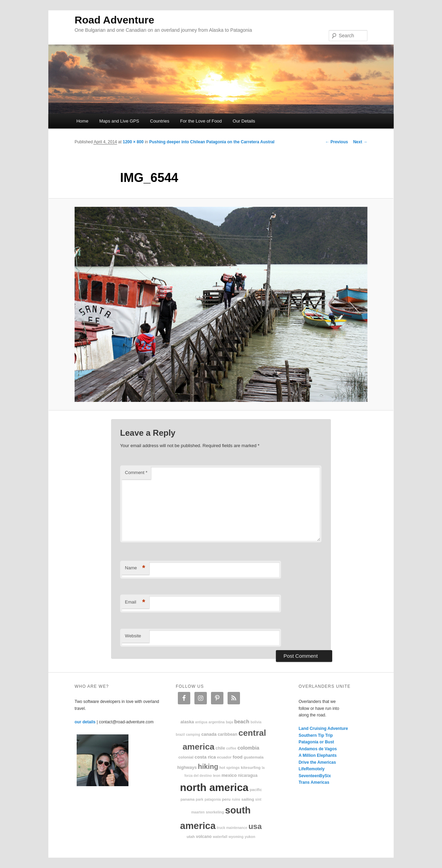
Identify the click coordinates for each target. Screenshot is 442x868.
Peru (226, 799)
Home (82, 121)
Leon (217, 776)
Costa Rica (205, 757)
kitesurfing (251, 768)
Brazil (180, 735)
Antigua (201, 722)
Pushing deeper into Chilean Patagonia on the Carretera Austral (212, 142)
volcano (204, 837)
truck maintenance (232, 828)
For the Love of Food (201, 121)
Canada (209, 734)
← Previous (337, 142)
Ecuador (224, 757)
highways (187, 768)
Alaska (187, 722)
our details (85, 722)
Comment (136, 472)
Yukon (250, 837)
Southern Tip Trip (316, 735)
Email (135, 602)
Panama (188, 799)
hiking (208, 766)
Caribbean (227, 734)
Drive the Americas (317, 762)
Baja (229, 722)
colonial (186, 757)
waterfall (220, 837)
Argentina (217, 722)
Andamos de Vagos (318, 749)
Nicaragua (248, 775)
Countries (160, 121)
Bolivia (256, 722)
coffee (231, 748)
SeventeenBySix (315, 776)
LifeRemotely (312, 769)
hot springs (229, 768)
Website (133, 636)
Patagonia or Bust (316, 742)
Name (135, 568)
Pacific (256, 790)
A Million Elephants (318, 755)
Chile (220, 748)
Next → (360, 142)
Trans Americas (314, 782)
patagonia (213, 799)
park (200, 799)
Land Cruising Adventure (323, 729)
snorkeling (215, 812)
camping (193, 735)
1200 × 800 (133, 142)
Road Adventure (114, 20)
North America (214, 787)
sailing (248, 799)
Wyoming (236, 837)
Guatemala (254, 757)
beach (242, 721)
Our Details (244, 121)
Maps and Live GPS (119, 121)
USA (255, 826)
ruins (236, 799)
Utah (191, 837)
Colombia (248, 748)
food (238, 757)
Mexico (229, 775)
